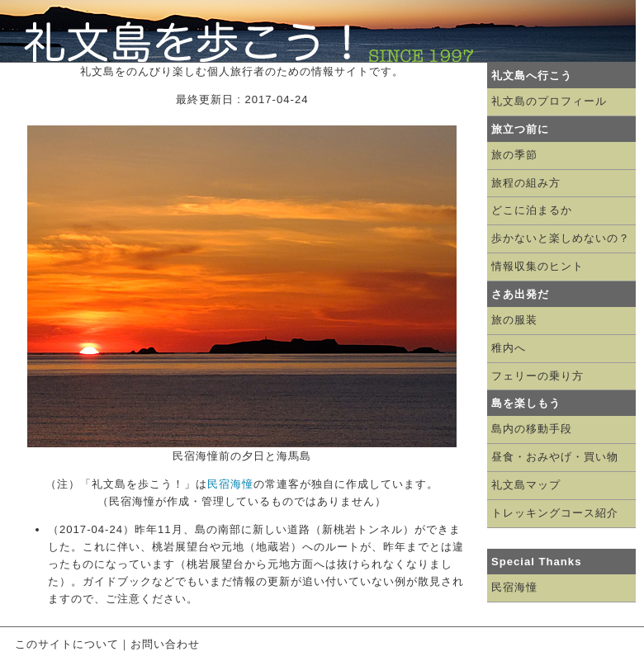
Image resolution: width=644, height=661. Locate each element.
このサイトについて (67, 644)
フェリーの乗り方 (537, 376)
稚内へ (509, 348)
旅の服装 (514, 320)
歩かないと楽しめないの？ (561, 238)
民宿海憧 (230, 484)
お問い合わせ (165, 644)
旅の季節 (514, 155)
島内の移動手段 (532, 429)
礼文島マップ (526, 485)
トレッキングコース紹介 (555, 513)
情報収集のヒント (537, 266)
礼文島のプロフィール (549, 101)
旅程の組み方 (526, 183)
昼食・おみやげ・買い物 (555, 457)
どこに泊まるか (532, 210)
